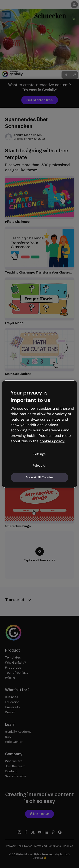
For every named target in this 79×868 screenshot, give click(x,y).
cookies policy (52, 441)
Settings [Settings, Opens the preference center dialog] (40, 454)
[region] (39, 434)
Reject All (40, 466)
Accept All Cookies (40, 477)
